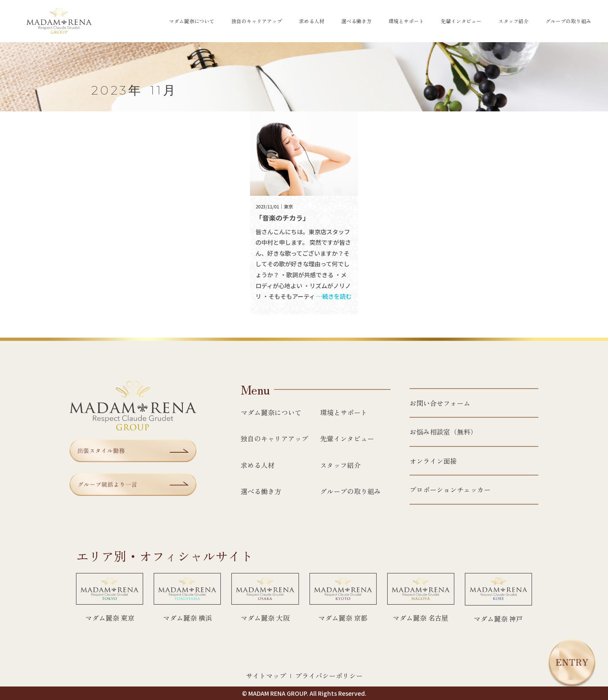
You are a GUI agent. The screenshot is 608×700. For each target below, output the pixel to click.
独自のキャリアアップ (257, 21)
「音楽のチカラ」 (282, 218)
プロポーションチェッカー (450, 489)
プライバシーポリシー (329, 676)
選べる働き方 (356, 21)
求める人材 (312, 21)
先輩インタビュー (461, 21)
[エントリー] (572, 664)
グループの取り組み (568, 21)
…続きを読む (334, 296)
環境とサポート (406, 21)
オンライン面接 (433, 461)
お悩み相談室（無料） (443, 432)
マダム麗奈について (192, 21)
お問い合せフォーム (440, 403)
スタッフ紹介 (513, 21)
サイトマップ (266, 676)
